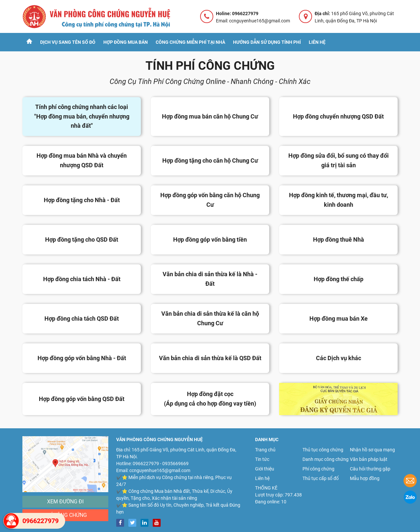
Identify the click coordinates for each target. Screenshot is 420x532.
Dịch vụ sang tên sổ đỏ (68, 42)
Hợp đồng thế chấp (339, 279)
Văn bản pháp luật (369, 459)
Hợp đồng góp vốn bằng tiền (210, 239)
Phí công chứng (66, 515)
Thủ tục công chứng (323, 450)
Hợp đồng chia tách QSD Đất (82, 319)
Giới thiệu (265, 469)
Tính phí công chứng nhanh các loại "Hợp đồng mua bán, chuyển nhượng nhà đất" (82, 116)
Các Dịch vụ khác (339, 358)
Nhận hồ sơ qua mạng (372, 450)
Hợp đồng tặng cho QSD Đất (82, 239)
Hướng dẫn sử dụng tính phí (267, 42)
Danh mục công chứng (326, 459)
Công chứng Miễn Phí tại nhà (190, 42)
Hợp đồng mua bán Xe (339, 319)
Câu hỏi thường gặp (370, 469)
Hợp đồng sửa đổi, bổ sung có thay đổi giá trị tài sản (339, 160)
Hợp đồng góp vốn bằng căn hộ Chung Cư (210, 200)
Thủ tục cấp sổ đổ (321, 478)
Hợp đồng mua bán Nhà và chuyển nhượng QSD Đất (82, 160)
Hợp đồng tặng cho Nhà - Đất (82, 200)
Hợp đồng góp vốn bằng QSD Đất (82, 399)
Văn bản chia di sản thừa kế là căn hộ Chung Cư (210, 318)
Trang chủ (265, 450)
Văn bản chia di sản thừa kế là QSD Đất (210, 358)
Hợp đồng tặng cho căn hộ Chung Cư (210, 160)
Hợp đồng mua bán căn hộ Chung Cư (210, 116)
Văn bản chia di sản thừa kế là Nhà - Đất (210, 279)
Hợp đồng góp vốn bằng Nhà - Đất (82, 358)
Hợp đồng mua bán (126, 42)
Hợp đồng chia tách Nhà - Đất (82, 279)
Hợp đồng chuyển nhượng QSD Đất (338, 116)
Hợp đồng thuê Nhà (339, 239)
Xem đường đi (65, 502)
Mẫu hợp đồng (365, 478)
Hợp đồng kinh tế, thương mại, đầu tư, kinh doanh (339, 200)
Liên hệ (317, 42)
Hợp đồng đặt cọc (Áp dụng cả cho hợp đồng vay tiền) (210, 399)
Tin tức (262, 459)
